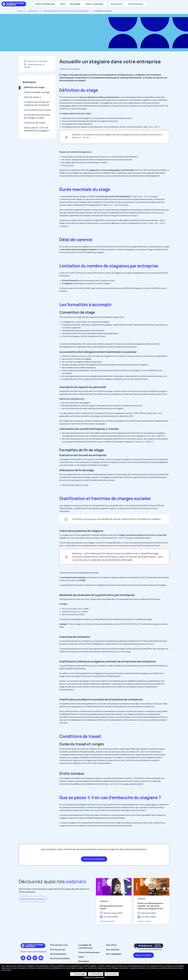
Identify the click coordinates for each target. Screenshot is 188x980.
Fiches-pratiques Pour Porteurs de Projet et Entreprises (66, 11)
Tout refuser (96, 974)
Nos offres (111, 945)
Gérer (81, 957)
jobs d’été (69, 165)
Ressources (33, 11)
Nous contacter (144, 955)
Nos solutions (113, 950)
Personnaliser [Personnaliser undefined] (112, 974)
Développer (84, 961)
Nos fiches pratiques (60, 958)
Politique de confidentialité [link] (94, 977)
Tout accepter (78, 974)
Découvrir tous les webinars (33, 899)
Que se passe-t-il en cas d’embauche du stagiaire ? (37, 129)
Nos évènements (58, 954)
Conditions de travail (35, 123)
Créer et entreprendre (89, 952)
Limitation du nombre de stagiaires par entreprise (37, 103)
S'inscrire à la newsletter (94, 859)
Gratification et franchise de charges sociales (37, 116)
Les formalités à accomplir (37, 110)
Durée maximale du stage (37, 92)
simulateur (91, 519)
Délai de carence (32, 97)
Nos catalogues (114, 954)
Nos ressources (58, 950)
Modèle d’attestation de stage (75, 485)
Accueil (20, 11)
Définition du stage (34, 87)
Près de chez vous (59, 945)
